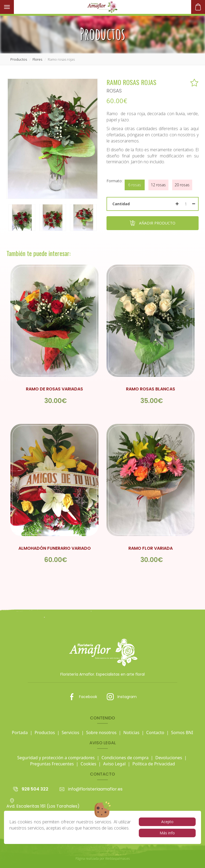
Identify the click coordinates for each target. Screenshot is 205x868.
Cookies (88, 764)
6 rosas (135, 185)
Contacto (155, 733)
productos (19, 59)
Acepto (167, 822)
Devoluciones (169, 758)
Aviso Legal (114, 764)
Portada (20, 733)
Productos (45, 733)
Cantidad (121, 204)
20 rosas (182, 185)
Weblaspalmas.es (117, 859)
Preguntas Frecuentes (52, 764)
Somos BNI (182, 733)
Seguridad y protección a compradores (56, 758)
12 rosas (158, 185)
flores (37, 59)
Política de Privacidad (154, 764)
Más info (167, 833)
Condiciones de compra (125, 758)
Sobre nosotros (101, 733)
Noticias (131, 733)
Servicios (70, 733)
